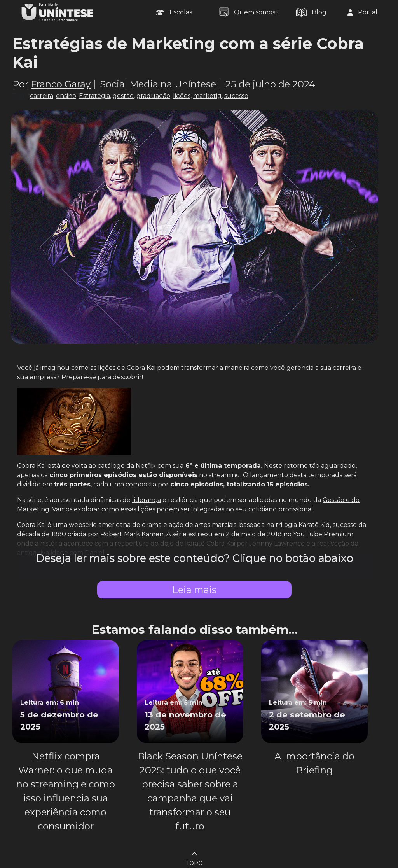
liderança (147, 500)
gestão (123, 96)
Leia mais (194, 590)
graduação (153, 96)
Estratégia (94, 96)
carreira (42, 96)
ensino (66, 96)
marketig (207, 96)
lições (182, 96)
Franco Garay (61, 84)
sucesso (236, 96)
